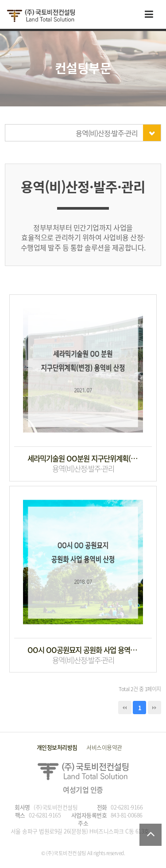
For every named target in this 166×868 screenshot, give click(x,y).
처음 (125, 708)
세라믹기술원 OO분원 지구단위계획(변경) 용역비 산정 (83, 459)
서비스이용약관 (104, 747)
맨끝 (154, 708)
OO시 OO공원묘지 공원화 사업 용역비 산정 (83, 650)
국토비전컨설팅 (41, 16)
